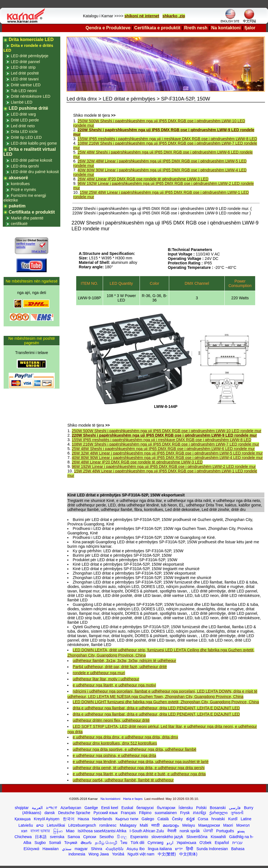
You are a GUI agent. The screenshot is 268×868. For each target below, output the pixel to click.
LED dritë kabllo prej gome (34, 143)
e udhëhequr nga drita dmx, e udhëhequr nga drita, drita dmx (125, 737)
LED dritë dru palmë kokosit (35, 172)
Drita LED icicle (24, 131)
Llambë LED (22, 102)
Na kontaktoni (226, 28)
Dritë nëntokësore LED (31, 96)
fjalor (250, 28)
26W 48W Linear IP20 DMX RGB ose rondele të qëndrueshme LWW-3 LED (143, 179)
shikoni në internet (142, 16)
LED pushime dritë (28, 108)
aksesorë (18, 178)
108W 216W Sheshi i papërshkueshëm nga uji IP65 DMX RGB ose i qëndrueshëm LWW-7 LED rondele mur (165, 444)
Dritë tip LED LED (26, 137)
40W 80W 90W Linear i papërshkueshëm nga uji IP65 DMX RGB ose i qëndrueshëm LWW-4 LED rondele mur (167, 458)
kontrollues (20, 184)
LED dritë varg (23, 114)
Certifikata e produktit (157, 28)
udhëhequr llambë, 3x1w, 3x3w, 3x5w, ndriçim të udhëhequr (124, 661)
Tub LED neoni (24, 91)
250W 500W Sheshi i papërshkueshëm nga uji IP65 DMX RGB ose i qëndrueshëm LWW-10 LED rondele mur (167, 431)
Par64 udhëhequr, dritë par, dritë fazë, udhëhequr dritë (120, 667)
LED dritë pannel (25, 62)
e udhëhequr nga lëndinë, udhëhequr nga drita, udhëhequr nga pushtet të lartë (141, 762)
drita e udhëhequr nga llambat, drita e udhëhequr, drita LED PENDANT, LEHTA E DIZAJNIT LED (156, 708)
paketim (17, 206)
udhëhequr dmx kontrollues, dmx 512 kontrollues (115, 743)
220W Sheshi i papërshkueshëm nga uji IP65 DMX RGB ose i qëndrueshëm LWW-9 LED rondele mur (164, 435)
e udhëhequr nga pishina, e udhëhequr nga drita (114, 755)
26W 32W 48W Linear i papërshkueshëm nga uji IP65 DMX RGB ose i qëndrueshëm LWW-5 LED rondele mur (167, 453)
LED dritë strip (23, 67)
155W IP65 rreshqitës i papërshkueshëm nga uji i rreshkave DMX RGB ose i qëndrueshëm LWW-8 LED (167, 139)
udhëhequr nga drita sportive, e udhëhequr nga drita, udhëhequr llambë (134, 749)
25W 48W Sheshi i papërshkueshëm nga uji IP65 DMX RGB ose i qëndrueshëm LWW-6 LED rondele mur (163, 449)
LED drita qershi (25, 166)
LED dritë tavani (25, 79)
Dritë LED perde (25, 120)
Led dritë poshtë (25, 73)
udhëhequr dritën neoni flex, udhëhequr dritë (111, 720)
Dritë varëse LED (26, 85)
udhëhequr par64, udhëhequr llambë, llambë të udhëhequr (123, 780)
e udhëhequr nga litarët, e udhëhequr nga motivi (114, 685)
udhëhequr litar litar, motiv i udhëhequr (106, 679)
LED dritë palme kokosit (32, 160)
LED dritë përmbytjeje (30, 56)
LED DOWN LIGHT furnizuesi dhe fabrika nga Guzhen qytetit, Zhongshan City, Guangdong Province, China (166, 702)
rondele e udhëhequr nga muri (99, 673)
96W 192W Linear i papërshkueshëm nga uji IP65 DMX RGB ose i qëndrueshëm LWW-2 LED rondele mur (164, 467)
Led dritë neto (23, 126)
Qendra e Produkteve (108, 28)
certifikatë (19, 224)
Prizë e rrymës (23, 190)
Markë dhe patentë (27, 218)
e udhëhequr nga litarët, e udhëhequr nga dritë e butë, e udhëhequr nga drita (139, 774)
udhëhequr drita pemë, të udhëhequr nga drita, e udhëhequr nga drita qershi (138, 768)
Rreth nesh (196, 28)
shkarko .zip (174, 16)
